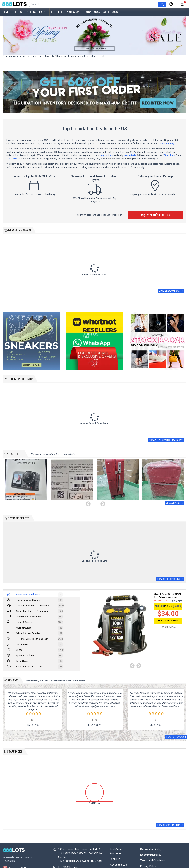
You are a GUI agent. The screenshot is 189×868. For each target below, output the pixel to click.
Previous (87, 503)
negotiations (106, 155)
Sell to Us (111, 12)
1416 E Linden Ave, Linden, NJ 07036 (79, 849)
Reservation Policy (151, 849)
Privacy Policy (148, 866)
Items (7, 12)
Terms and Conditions (153, 860)
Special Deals (37, 12)
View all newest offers (171, 291)
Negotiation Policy (151, 855)
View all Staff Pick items (170, 825)
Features (115, 859)
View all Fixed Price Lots (170, 579)
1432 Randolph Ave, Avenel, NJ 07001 (80, 861)
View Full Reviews (176, 737)
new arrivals (130, 155)
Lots (19, 12)
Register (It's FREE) (155, 215)
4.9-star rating (167, 144)
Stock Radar (91, 12)
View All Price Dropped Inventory (166, 440)
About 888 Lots (119, 865)
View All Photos (175, 503)
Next (102, 503)
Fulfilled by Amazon (65, 12)
